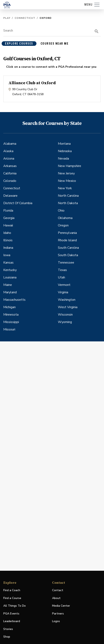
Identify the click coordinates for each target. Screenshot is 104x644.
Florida (8, 211)
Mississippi (11, 322)
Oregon (63, 225)
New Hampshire (70, 166)
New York (65, 188)
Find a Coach (12, 590)
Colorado (10, 181)
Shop (7, 637)
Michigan (9, 307)
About (56, 598)
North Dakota (68, 203)
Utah (61, 277)
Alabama (10, 144)
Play (7, 18)
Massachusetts (14, 300)
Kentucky (10, 270)
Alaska (8, 151)
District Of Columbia (18, 203)
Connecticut (25, 18)
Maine (8, 285)
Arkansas (10, 166)
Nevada (63, 159)
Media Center (61, 606)
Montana (64, 144)
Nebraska (65, 151)
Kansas (8, 263)
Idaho (7, 233)
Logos (56, 621)
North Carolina (68, 196)
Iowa (7, 255)
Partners (58, 614)
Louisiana (10, 277)
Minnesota (11, 315)
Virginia (63, 292)
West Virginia (68, 307)
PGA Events (11, 614)
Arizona (9, 159)
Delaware (10, 196)
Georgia (9, 218)
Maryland (10, 292)
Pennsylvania (67, 233)
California (10, 173)
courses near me (55, 44)
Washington (67, 300)
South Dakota (68, 255)
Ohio (61, 211)
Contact (58, 590)
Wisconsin (65, 315)
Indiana (8, 248)
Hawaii (8, 225)
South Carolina (68, 248)
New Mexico (67, 181)
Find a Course (12, 598)
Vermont (64, 285)
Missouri (9, 329)
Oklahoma (65, 218)
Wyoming (65, 322)
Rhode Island (67, 240)
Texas (62, 270)
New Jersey (66, 173)
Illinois (8, 240)
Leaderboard (12, 621)
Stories (8, 629)
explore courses (19, 44)
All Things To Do (15, 606)
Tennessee (66, 263)
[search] (97, 31)
